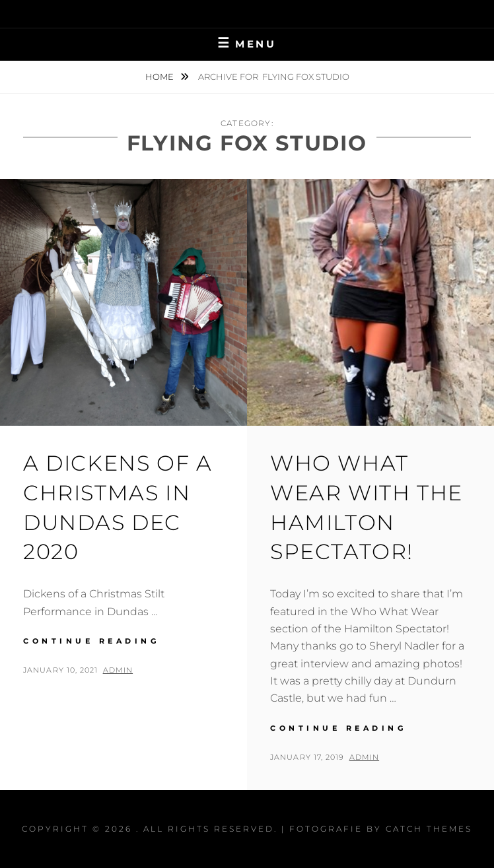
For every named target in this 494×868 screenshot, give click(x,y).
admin (118, 670)
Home (160, 77)
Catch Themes (429, 829)
